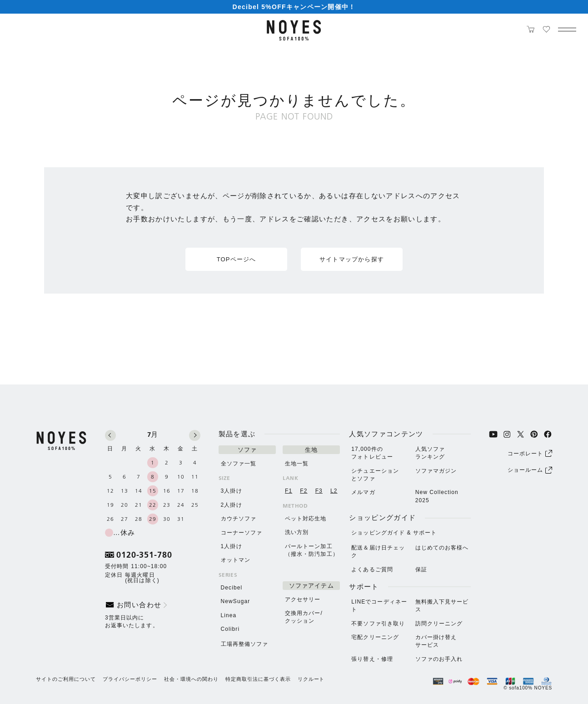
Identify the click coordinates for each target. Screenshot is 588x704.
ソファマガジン (436, 471)
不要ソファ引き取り (378, 624)
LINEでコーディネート (379, 606)
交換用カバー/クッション (304, 617)
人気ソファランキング (430, 453)
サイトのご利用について (66, 679)
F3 (319, 491)
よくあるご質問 (372, 569)
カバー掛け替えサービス (436, 641)
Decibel (232, 588)
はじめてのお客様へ (442, 548)
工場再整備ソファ (245, 644)
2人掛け (232, 505)
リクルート (311, 679)
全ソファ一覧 (239, 464)
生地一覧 (297, 464)
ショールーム (530, 470)
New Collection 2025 (437, 496)
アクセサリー (303, 599)
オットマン (236, 560)
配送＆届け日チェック (378, 552)
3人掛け (232, 491)
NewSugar (236, 601)
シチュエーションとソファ (375, 475)
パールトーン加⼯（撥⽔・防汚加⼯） (312, 550)
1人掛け (232, 546)
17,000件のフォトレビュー (372, 453)
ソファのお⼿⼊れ (439, 659)
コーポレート (530, 453)
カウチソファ (239, 519)
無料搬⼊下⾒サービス (442, 606)
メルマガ (363, 492)
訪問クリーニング (439, 624)
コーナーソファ (242, 533)
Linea (229, 615)
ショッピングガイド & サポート (394, 533)
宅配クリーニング (375, 637)
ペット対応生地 (306, 519)
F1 (289, 491)
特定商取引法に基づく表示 (258, 679)
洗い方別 (297, 532)
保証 (421, 569)
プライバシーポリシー (130, 679)
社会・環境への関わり (191, 679)
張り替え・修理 (372, 659)
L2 (334, 491)
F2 (304, 491)
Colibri (230, 629)
